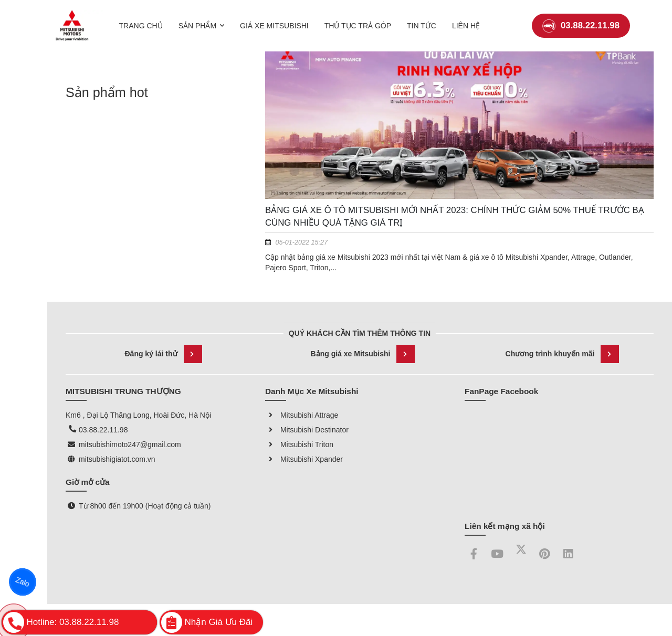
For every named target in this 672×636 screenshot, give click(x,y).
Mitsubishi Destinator (307, 430)
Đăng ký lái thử (163, 354)
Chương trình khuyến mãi (563, 354)
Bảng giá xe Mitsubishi (363, 354)
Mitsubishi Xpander (304, 459)
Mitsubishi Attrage (302, 415)
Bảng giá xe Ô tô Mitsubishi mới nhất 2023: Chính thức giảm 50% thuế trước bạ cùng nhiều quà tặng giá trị (455, 216)
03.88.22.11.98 (581, 18)
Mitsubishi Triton (299, 444)
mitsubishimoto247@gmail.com (130, 444)
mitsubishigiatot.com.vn (117, 459)
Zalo (23, 582)
